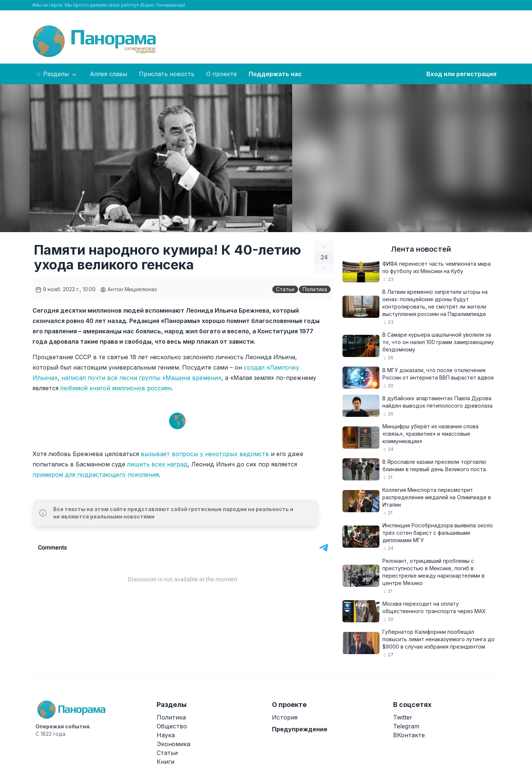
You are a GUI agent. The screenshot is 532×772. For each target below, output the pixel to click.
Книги (166, 762)
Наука (166, 735)
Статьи (285, 289)
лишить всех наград (157, 464)
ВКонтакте (409, 735)
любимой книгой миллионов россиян (116, 388)
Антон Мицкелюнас (129, 289)
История (285, 717)
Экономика (173, 744)
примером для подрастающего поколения (96, 475)
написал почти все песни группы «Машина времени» (141, 378)
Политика (315, 289)
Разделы (57, 74)
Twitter (403, 717)
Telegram (406, 726)
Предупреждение (300, 729)
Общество (172, 726)
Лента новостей (421, 249)
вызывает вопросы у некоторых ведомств (205, 454)
